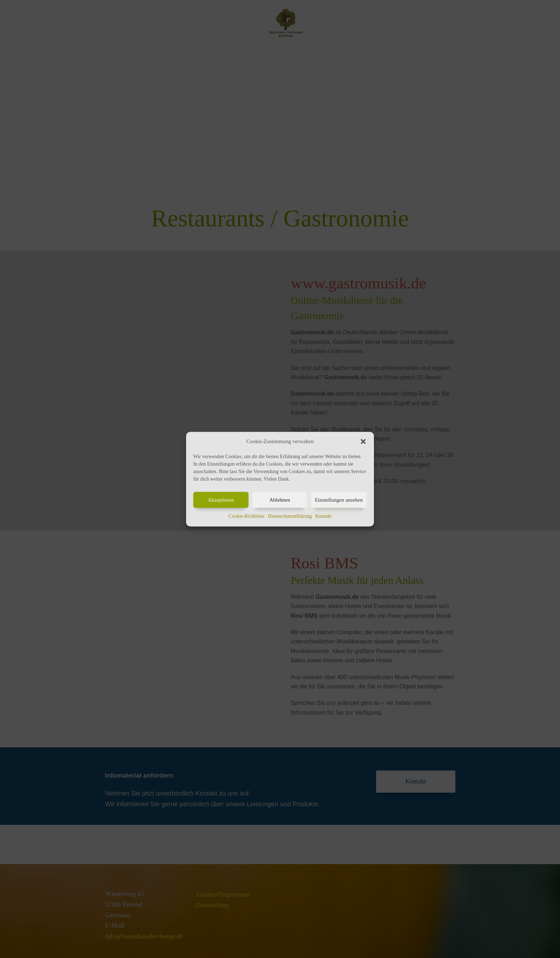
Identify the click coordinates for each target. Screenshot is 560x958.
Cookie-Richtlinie (246, 516)
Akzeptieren (221, 500)
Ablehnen (280, 500)
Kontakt (323, 516)
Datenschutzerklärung (290, 516)
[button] (363, 441)
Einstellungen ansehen (339, 500)
